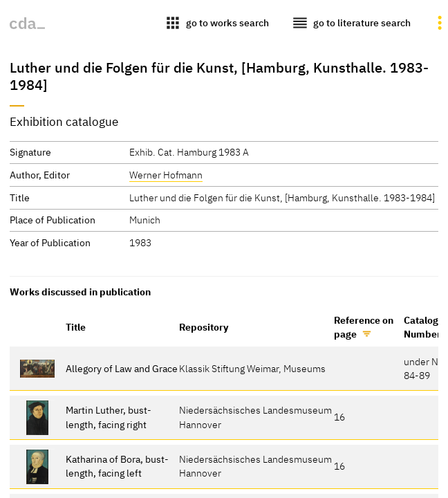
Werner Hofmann (166, 175)
